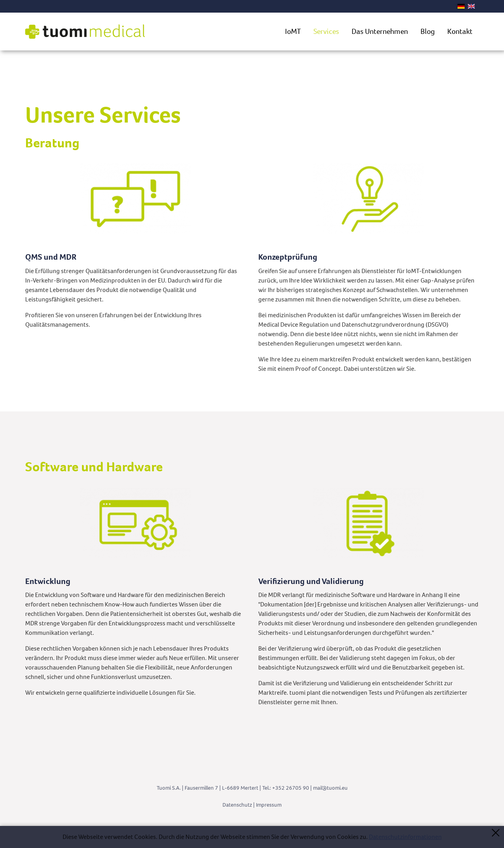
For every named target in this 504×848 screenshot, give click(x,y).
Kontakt (460, 31)
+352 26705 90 (291, 788)
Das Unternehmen (380, 31)
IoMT (293, 31)
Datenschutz (237, 805)
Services (326, 31)
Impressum (269, 805)
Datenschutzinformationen (405, 837)
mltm (330, 788)
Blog (428, 31)
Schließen (496, 832)
